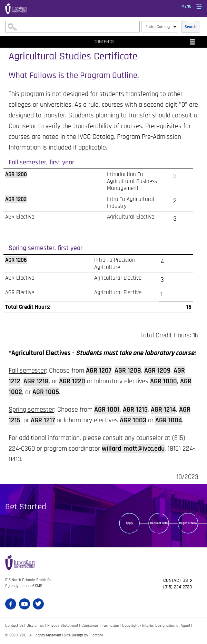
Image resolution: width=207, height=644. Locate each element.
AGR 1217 (43, 420)
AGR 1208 (128, 371)
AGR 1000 (164, 381)
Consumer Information (100, 626)
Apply (129, 523)
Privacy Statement (63, 626)
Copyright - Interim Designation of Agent (156, 626)
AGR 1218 (36, 381)
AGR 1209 (157, 371)
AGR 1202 (16, 199)
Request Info (159, 523)
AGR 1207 (99, 371)
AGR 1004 (169, 420)
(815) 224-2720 (178, 587)
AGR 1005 (46, 392)
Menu (186, 6)
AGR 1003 (133, 420)
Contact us (176, 580)
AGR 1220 (72, 381)
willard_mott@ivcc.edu (133, 449)
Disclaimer (35, 626)
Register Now (188, 523)
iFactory (96, 635)
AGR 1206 (16, 260)
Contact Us (14, 626)
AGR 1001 (107, 410)
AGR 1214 (163, 410)
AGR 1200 (16, 174)
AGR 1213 (135, 410)
